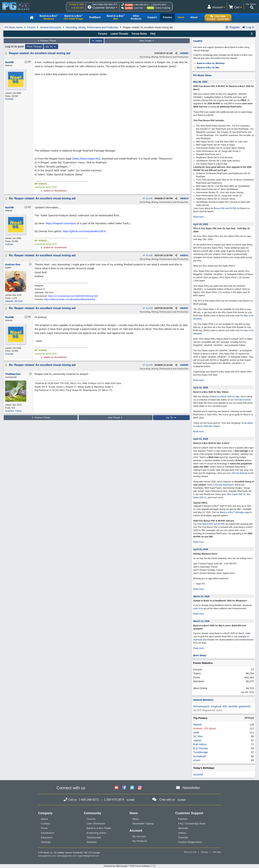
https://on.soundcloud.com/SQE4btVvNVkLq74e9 (73, 296)
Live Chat (138, 8)
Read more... (199, 217)
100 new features (239, 473)
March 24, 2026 (201, 596)
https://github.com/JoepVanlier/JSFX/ (84, 231)
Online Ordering (163, 8)
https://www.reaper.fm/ (86, 159)
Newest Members (203, 700)
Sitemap (46, 842)
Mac (246, 316)
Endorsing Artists (97, 833)
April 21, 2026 (201, 439)
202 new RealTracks (224, 485)
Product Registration (190, 842)
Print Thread (34, 47)
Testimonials (94, 837)
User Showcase (96, 823)
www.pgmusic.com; (47, 856)
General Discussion (51, 27)
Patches (183, 819)
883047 (185, 308)
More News (200, 655)
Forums (31, 27)
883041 (185, 255)
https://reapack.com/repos (61, 223)
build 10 (197, 608)
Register (233, 27)
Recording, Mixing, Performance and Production (92, 27)
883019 (185, 198)
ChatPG (198, 41)
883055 (185, 365)
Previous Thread (47, 41)
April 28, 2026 (201, 224)
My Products (140, 841)
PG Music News (202, 75)
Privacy (204, 852)
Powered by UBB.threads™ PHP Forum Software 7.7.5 (129, 866)
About (44, 819)
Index (97, 41)
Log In (248, 27)
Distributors (48, 833)
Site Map (217, 852)
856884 (185, 53)
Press (44, 828)
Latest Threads (119, 34)
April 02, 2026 (201, 549)
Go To (51, 47)
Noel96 (148, 198)
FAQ (153, 34)
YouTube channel (242, 400)
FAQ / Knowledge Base (192, 823)
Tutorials (183, 837)
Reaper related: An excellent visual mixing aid (40, 53)
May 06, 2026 (200, 82)
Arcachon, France (13, 411)
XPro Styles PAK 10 (236, 494)
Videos (182, 833)
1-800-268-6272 (141, 5)
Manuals (183, 828)
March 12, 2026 (201, 621)
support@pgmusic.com (88, 856)
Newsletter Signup (143, 823)
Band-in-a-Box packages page (235, 512)
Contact (45, 823)
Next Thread (147, 41)
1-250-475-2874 (159, 5)
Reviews (92, 842)
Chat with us (167, 800)
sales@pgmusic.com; (67, 856)
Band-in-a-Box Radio (99, 828)
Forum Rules (139, 34)
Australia (9, 99)
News (136, 819)
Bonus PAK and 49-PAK (225, 208)
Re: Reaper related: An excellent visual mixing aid (42, 198)
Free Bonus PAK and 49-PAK (211, 524)
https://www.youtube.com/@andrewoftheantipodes (70, 299)
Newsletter (191, 788)
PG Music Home (14, 27)
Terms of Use (190, 852)
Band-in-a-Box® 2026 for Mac (225, 397)
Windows (198, 319)
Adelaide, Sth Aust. (14, 301)
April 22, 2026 (201, 388)
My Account (139, 836)
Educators (47, 837)
